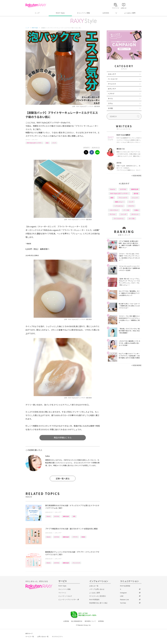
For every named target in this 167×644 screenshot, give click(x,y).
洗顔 (74, 516)
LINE (122, 596)
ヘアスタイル (119, 206)
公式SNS (106, 13)
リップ (131, 202)
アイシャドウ (123, 198)
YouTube (123, 603)
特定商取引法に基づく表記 (98, 603)
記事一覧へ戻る (63, 478)
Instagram (123, 593)
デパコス (112, 214)
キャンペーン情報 (83, 13)
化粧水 (136, 210)
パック (54, 143)
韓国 (112, 198)
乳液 (47, 143)
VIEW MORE (136, 176)
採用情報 (101, 621)
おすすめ (57, 516)
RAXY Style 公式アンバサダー (34, 143)
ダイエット (135, 214)
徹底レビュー (119, 202)
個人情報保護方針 (77, 621)
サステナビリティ (58, 637)
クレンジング (76, 563)
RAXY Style (60, 13)
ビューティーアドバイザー (67, 600)
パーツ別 (126, 210)
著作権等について (90, 621)
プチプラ (75, 537)
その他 (110, 108)
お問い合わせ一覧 (43, 637)
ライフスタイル (119, 218)
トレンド (135, 198)
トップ (37, 13)
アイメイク (112, 84)
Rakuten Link (124, 600)
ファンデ (123, 214)
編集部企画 (66, 516)
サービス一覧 (30, 637)
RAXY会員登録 (125, 586)
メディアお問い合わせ (97, 589)
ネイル (110, 98)
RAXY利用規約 (94, 600)
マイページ (62, 593)
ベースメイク (113, 79)
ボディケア (112, 89)
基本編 (136, 193)
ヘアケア (111, 94)
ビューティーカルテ (65, 596)
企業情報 (66, 621)
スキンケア (35, 140)
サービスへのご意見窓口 (98, 596)
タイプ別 (132, 218)
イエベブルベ (114, 210)
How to (48, 516)
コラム (110, 103)
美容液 (83, 537)
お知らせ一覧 (94, 586)
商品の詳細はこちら (63, 437)
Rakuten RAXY (36, 5)
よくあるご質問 (130, 13)
